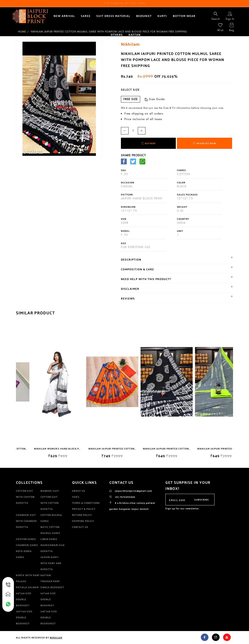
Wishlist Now (205, 143)
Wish (220, 27)
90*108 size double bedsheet (48, 599)
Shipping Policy (83, 521)
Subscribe (202, 500)
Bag (232, 27)
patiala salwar (27, 587)
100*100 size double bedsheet (24, 617)
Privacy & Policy (84, 509)
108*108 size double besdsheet (49, 617)
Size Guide (155, 99)
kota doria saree (24, 554)
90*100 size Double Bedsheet (24, 599)
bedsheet (144, 16)
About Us (79, 491)
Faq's (76, 497)
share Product (133, 155)
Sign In (230, 16)
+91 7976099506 (122, 497)
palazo (21, 581)
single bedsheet (52, 587)
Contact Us (80, 527)
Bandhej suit (50, 491)
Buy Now (148, 143)
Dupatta (47, 551)
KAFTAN (135, 35)
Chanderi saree (27, 545)
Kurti (162, 16)
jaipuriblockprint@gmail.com (131, 491)
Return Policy (82, 515)
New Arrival (64, 16)
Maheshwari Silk (53, 545)
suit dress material (113, 16)
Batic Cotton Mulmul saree (50, 530)
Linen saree (49, 539)
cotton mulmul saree (51, 518)
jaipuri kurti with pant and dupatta (51, 563)
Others (117, 35)
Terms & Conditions (86, 503)
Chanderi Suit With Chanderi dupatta (26, 521)
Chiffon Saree (26, 539)
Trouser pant (50, 581)
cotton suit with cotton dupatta (50, 503)
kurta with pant (28, 575)
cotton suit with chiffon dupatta (25, 497)
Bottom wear (184, 16)
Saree (86, 16)
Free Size (131, 99)
